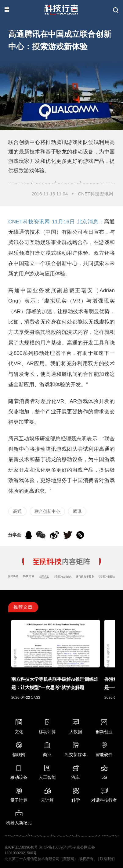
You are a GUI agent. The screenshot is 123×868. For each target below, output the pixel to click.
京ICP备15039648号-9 (57, 847)
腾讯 (77, 511)
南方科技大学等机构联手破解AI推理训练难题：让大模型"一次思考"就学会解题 (55, 683)
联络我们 (107, 859)
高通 (17, 511)
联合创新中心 (47, 511)
